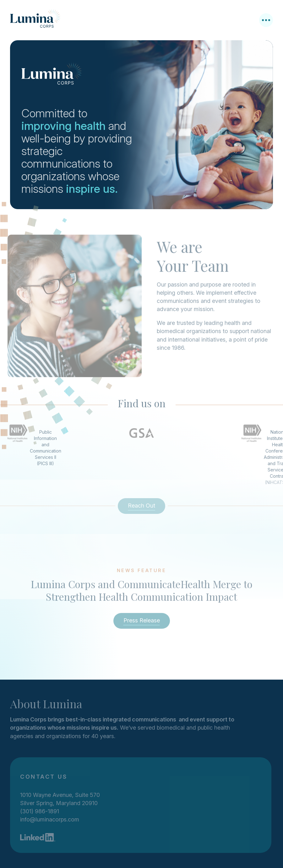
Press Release (142, 622)
